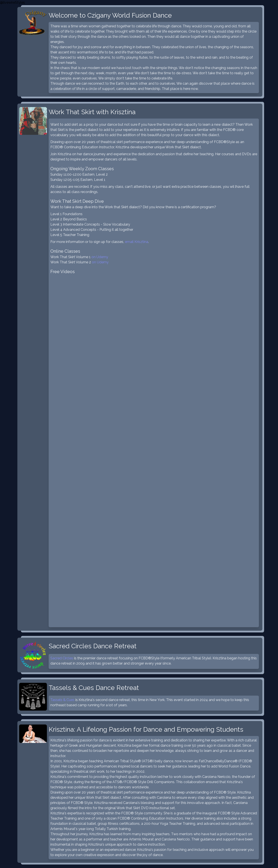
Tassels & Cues (62, 700)
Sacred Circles (62, 658)
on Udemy (100, 257)
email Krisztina (137, 242)
